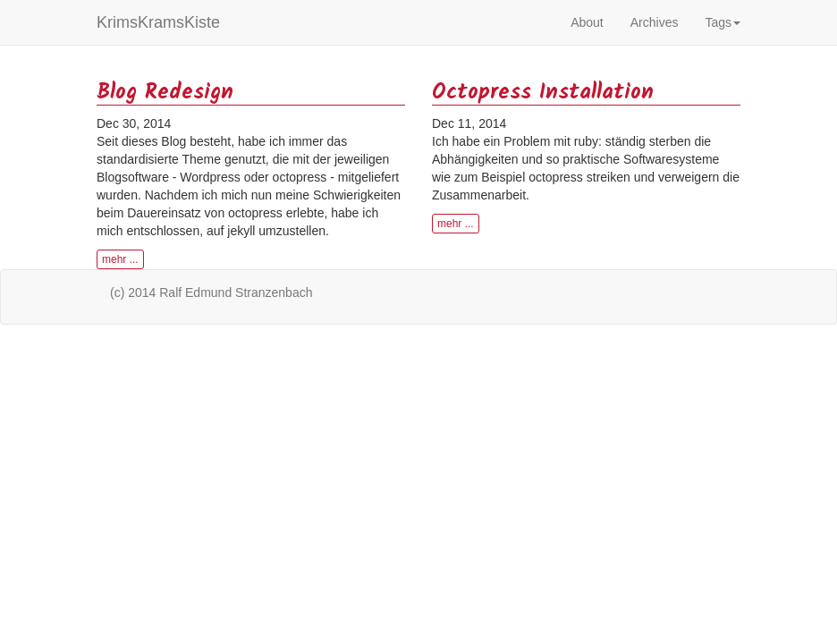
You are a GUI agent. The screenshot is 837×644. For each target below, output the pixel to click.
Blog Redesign (165, 93)
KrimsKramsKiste (158, 22)
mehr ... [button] (120, 259)
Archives (655, 22)
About (587, 22)
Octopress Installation (543, 93)
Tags (723, 22)
